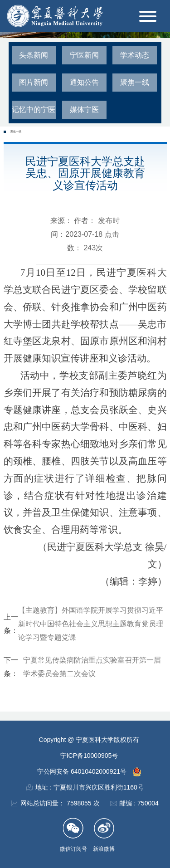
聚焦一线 (135, 82)
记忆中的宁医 (34, 110)
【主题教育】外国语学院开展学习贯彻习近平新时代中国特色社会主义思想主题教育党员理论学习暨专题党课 (91, 624)
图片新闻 (34, 82)
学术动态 (135, 55)
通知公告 (84, 82)
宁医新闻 (84, 55)
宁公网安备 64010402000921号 (83, 771)
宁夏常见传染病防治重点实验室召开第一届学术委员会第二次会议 (92, 667)
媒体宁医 (84, 110)
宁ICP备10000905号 (89, 756)
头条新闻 (34, 55)
